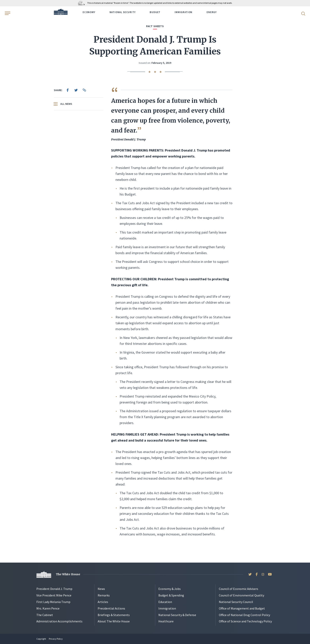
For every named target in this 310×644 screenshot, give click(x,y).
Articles (103, 602)
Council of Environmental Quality (241, 595)
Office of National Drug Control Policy (244, 615)
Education (165, 602)
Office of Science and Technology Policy (245, 621)
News (101, 589)
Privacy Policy (56, 639)
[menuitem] (68, 90)
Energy (212, 12)
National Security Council (236, 602)
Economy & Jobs (170, 589)
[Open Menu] (7, 13)
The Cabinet (45, 615)
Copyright (41, 639)
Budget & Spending (171, 595)
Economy (89, 12)
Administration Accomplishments (59, 621)
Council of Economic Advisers (239, 589)
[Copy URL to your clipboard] (84, 90)
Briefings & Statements (114, 615)
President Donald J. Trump (54, 589)
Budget (155, 12)
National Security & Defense (177, 615)
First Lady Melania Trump (53, 602)
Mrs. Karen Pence (48, 608)
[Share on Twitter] (76, 90)
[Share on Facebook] (68, 90)
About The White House (114, 621)
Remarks (104, 595)
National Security (123, 12)
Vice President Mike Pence (54, 595)
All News (63, 104)
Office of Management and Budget (242, 608)
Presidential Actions (111, 608)
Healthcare (166, 621)
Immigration (183, 12)
